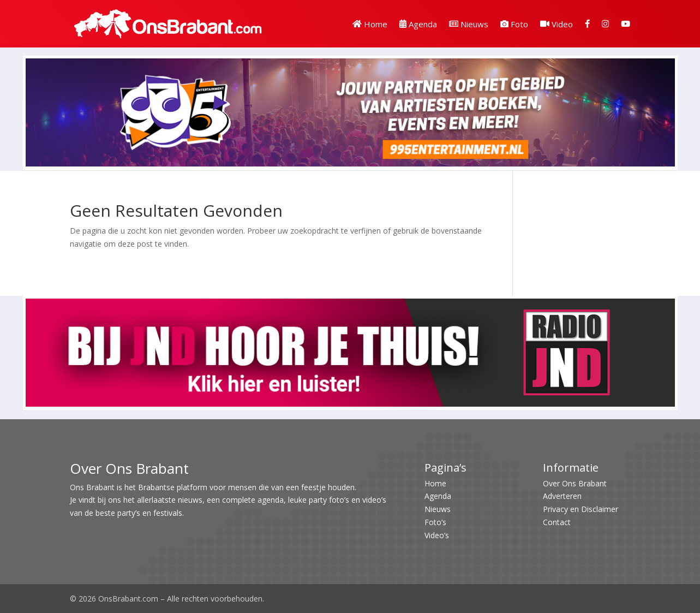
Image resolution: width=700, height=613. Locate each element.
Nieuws (469, 24)
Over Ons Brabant (575, 483)
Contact (557, 522)
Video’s (437, 535)
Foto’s (435, 522)
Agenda (418, 24)
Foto (514, 24)
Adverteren (562, 496)
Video (557, 24)
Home (370, 24)
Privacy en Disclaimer (581, 509)
